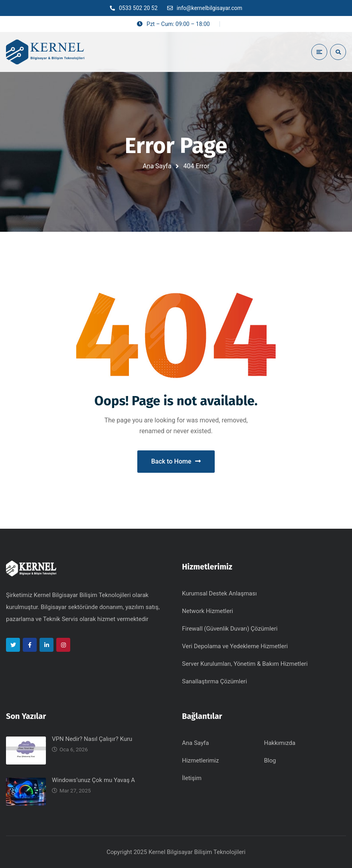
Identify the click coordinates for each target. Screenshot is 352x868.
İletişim (192, 778)
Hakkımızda (280, 743)
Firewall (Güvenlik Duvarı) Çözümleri (230, 629)
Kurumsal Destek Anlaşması (219, 593)
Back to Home (176, 461)
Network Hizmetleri (208, 611)
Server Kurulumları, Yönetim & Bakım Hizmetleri (245, 664)
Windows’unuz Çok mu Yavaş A (93, 780)
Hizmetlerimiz (200, 760)
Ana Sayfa (157, 166)
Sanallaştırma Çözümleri (215, 681)
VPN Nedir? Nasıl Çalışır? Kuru (92, 739)
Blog (270, 760)
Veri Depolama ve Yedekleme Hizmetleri (235, 646)
